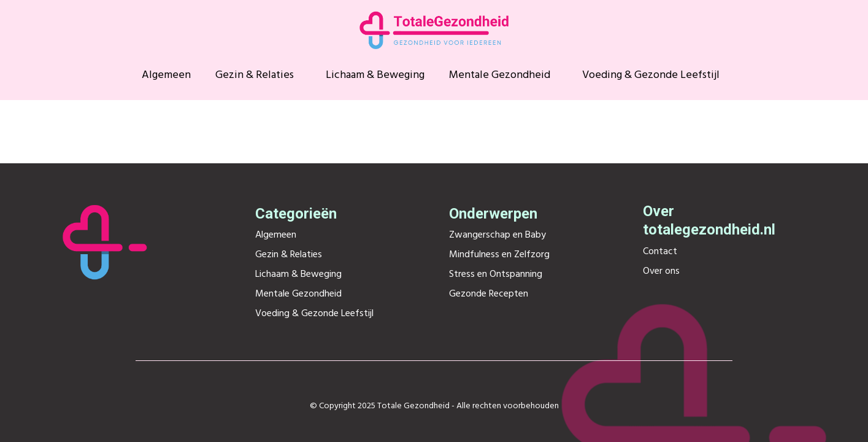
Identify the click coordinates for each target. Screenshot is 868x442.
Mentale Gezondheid (500, 76)
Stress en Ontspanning (496, 274)
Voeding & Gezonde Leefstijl (651, 76)
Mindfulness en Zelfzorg (499, 255)
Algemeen (166, 76)
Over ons (661, 271)
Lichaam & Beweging (375, 76)
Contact (660, 252)
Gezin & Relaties (255, 76)
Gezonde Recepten (489, 294)
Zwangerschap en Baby (497, 235)
